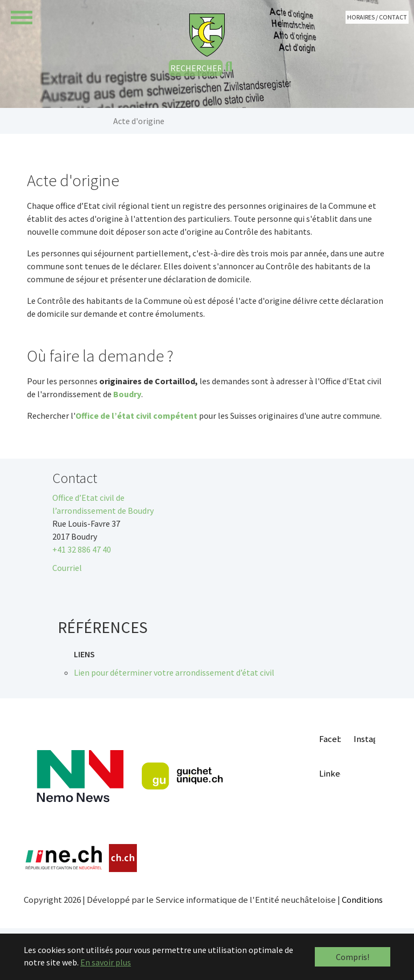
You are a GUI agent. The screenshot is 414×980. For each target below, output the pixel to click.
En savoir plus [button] (106, 962)
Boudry (127, 394)
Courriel (67, 568)
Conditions (362, 900)
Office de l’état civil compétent (136, 416)
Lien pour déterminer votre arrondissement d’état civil (174, 672)
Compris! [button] (353, 957)
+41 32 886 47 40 (82, 549)
